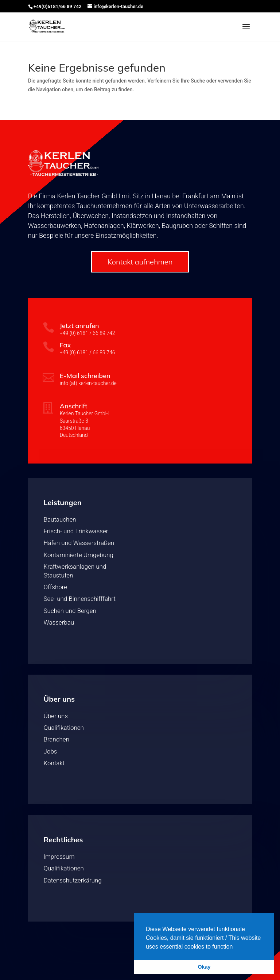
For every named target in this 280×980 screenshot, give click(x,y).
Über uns (56, 716)
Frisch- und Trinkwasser (76, 531)
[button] (236, 947)
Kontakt (54, 763)
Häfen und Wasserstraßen (79, 543)
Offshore (56, 587)
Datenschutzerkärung (73, 880)
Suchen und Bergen (70, 611)
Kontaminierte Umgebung (79, 555)
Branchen (57, 739)
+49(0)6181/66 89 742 (58, 6)
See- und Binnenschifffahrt (80, 599)
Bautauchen (60, 519)
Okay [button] (204, 967)
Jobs (50, 751)
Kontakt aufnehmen (140, 262)
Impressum (59, 857)
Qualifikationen (64, 728)
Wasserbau (59, 622)
